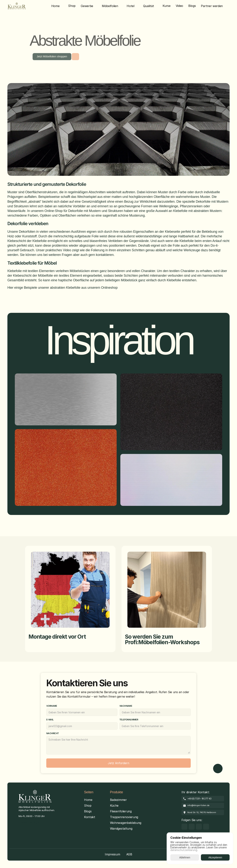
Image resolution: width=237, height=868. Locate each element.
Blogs (88, 811)
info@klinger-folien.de (198, 805)
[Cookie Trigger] (29, 822)
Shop (88, 806)
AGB (129, 854)
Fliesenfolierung (121, 811)
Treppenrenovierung (124, 817)
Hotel (130, 6)
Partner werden (212, 6)
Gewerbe (87, 6)
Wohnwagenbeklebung (126, 823)
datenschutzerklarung (184, 850)
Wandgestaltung (121, 829)
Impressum (112, 854)
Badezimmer (118, 800)
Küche (114, 806)
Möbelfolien (110, 6)
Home (55, 6)
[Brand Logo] (17, 6)
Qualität (148, 6)
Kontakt (90, 817)
